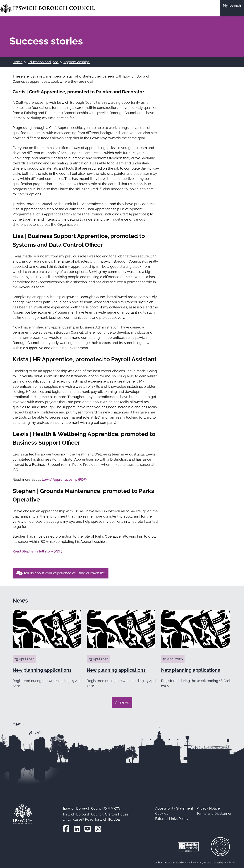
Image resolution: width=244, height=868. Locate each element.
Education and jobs (43, 62)
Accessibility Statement (174, 808)
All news (122, 702)
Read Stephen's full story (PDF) (37, 551)
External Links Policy (172, 819)
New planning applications (42, 670)
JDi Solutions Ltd (193, 863)
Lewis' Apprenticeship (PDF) (64, 479)
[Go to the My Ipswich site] (232, 8)
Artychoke (229, 863)
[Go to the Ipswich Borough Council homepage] (47, 8)
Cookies (162, 813)
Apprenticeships (77, 62)
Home (18, 62)
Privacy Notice (208, 808)
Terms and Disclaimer (214, 813)
